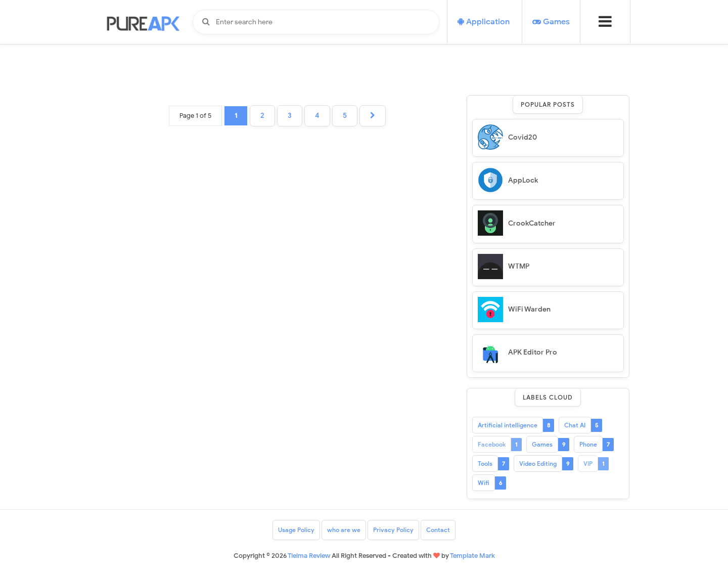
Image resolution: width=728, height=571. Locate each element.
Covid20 (522, 137)
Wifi (484, 483)
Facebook (492, 444)
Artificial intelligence (508, 425)
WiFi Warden (529, 309)
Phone (588, 444)
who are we (344, 530)
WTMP (519, 266)
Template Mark (472, 556)
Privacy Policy (393, 530)
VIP (588, 464)
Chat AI (575, 425)
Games (542, 444)
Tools (485, 464)
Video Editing (538, 464)
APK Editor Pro (533, 352)
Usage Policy (296, 530)
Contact (438, 530)
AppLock (523, 180)
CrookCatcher (532, 223)
